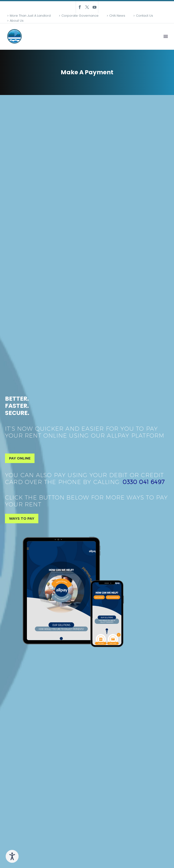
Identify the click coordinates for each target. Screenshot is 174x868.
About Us (17, 21)
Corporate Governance (80, 16)
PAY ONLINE (20, 458)
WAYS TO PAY (22, 519)
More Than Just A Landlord (30, 16)
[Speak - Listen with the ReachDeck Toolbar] (12, 856)
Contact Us (144, 16)
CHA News (117, 16)
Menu (166, 36)
